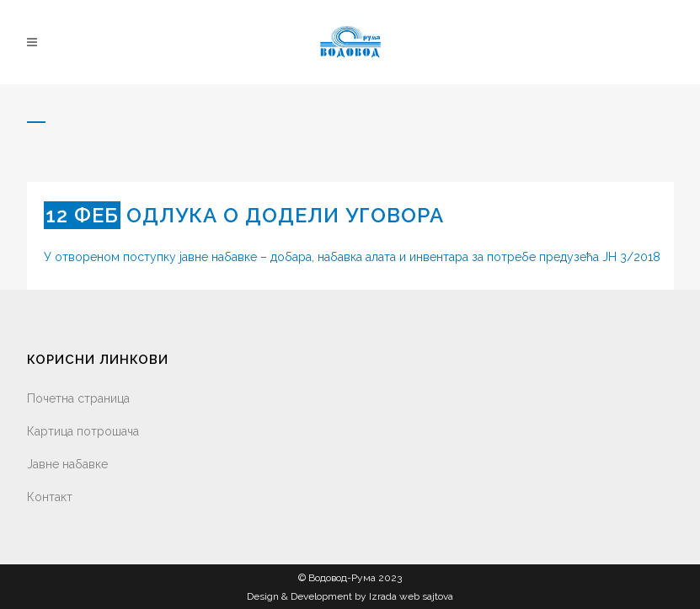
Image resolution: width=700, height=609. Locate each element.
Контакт (50, 497)
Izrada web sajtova (411, 596)
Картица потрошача (83, 431)
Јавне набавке (67, 464)
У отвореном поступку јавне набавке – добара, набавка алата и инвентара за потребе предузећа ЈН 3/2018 (352, 257)
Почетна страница (78, 398)
